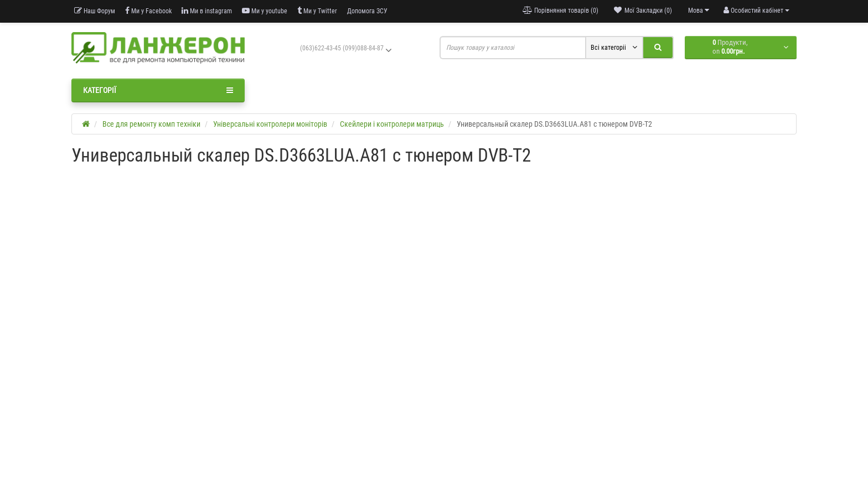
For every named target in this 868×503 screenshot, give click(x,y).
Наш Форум (95, 11)
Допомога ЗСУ (367, 11)
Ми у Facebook (148, 11)
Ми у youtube (265, 11)
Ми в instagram (207, 11)
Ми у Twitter (317, 11)
